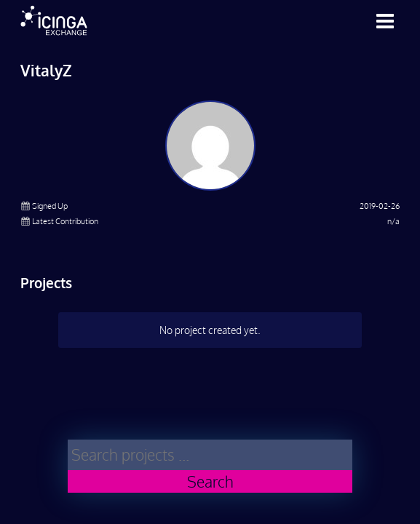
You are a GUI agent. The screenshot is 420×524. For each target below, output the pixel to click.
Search (210, 481)
